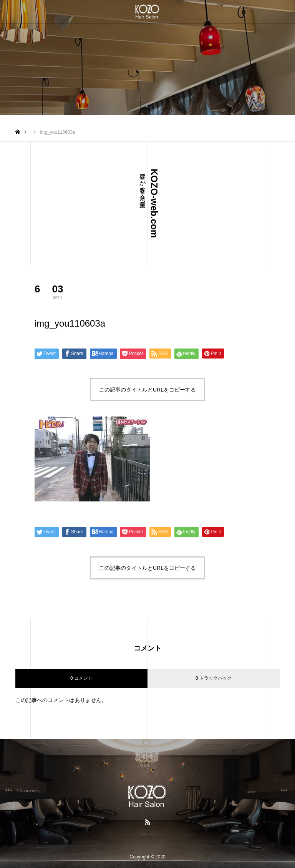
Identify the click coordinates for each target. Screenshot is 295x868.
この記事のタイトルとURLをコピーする (147, 390)
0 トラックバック (214, 678)
